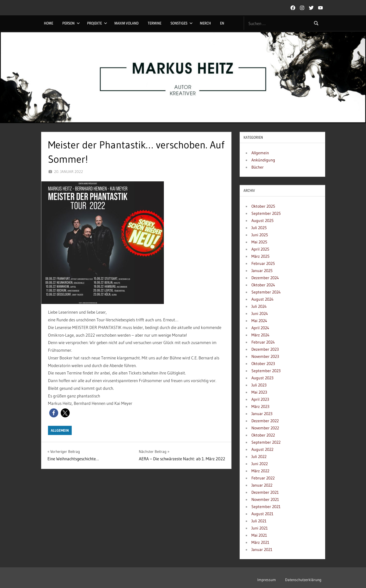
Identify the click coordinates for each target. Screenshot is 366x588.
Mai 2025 (259, 242)
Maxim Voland (126, 23)
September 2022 (266, 442)
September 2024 (266, 292)
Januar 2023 (262, 414)
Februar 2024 (263, 342)
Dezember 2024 (265, 278)
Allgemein (60, 430)
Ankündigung (263, 160)
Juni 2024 (260, 313)
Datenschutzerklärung (303, 580)
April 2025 (260, 249)
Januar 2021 (262, 549)
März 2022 (260, 471)
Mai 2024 (259, 321)
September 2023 (266, 371)
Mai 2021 (259, 535)
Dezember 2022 (265, 421)
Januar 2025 (262, 271)
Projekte (97, 23)
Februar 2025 (263, 263)
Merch (205, 23)
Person (71, 23)
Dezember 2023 (265, 349)
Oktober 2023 (263, 363)
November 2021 (265, 499)
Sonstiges (182, 23)
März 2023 (260, 406)
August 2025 (263, 220)
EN (222, 23)
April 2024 (260, 328)
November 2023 (265, 356)
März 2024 (260, 335)
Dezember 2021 (265, 492)
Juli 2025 (259, 228)
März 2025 (260, 256)
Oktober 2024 (263, 285)
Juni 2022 (260, 464)
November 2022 (265, 428)
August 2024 (263, 299)
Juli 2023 (259, 385)
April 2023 (260, 399)
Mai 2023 (259, 392)
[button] (54, 413)
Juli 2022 (259, 456)
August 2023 (262, 378)
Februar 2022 (263, 478)
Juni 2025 (260, 235)
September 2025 (266, 213)
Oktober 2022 (263, 435)
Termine (155, 23)
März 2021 (260, 542)
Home (48, 23)
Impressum (267, 580)
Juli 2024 (259, 306)
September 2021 (266, 507)
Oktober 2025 (263, 206)
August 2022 (262, 449)
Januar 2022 (262, 485)
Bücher (258, 167)
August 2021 (262, 514)
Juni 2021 (260, 528)
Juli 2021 (259, 521)
